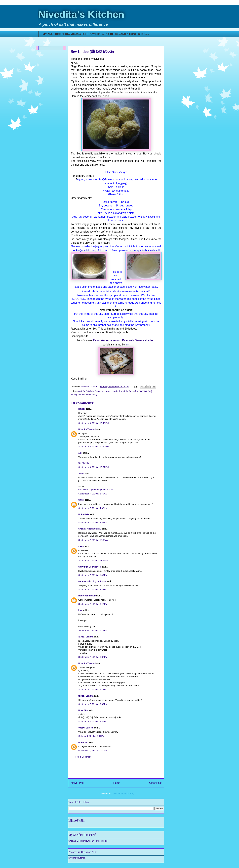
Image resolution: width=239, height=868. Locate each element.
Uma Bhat (83, 710)
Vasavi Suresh (86, 728)
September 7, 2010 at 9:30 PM (93, 704)
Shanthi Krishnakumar (90, 529)
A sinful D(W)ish (86, 391)
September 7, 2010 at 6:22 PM (93, 630)
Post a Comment (83, 757)
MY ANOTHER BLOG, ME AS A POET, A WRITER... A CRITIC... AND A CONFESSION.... (96, 34)
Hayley (82, 409)
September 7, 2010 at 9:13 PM (93, 690)
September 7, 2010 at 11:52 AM (93, 560)
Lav (80, 610)
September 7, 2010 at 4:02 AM (93, 508)
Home (117, 783)
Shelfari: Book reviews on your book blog (88, 841)
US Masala (84, 463)
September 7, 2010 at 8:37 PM (93, 657)
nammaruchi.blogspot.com (92, 581)
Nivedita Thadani (87, 429)
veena (81, 546)
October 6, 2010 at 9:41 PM (91, 736)
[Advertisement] (116, 771)
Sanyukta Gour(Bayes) (90, 567)
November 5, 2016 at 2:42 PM (93, 750)
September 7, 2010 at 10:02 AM (93, 540)
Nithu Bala (84, 514)
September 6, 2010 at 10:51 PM (93, 467)
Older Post (155, 783)
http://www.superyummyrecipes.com (96, 490)
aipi (80, 453)
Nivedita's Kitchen (81, 14)
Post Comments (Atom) (123, 794)
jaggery (108, 391)
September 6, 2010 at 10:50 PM (93, 447)
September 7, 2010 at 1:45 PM (93, 575)
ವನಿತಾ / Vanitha (86, 637)
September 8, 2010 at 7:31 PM (93, 722)
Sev (136, 391)
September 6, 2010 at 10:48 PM (93, 423)
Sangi (81, 500)
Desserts (99, 391)
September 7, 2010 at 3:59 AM (93, 494)
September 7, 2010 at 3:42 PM (93, 604)
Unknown (83, 742)
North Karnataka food (123, 391)
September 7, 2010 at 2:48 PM (93, 590)
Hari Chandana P (87, 596)
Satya (81, 473)
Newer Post (78, 783)
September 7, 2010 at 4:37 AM (93, 523)
